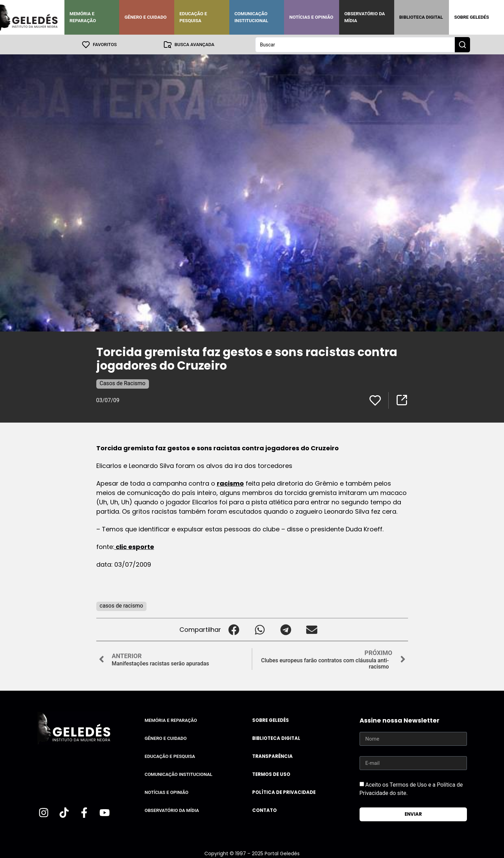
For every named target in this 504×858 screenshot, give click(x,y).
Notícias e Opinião (311, 17)
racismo (230, 483)
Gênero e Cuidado (145, 17)
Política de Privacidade (284, 792)
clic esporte (134, 546)
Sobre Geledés (471, 17)
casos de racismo (122, 605)
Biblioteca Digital (421, 17)
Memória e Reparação (83, 17)
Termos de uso (271, 774)
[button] (234, 629)
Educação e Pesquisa (193, 17)
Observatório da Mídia (365, 17)
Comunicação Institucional (251, 17)
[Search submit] (462, 44)
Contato (264, 810)
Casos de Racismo (123, 383)
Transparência (272, 756)
